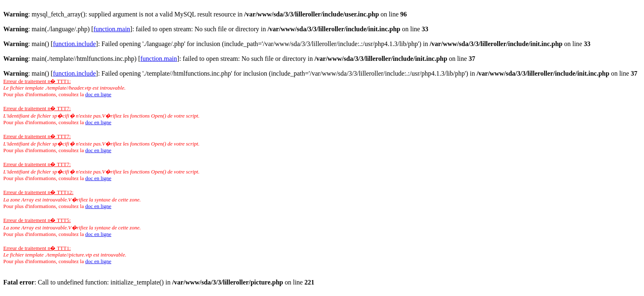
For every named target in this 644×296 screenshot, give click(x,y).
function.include (74, 44)
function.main (112, 29)
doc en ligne (98, 94)
